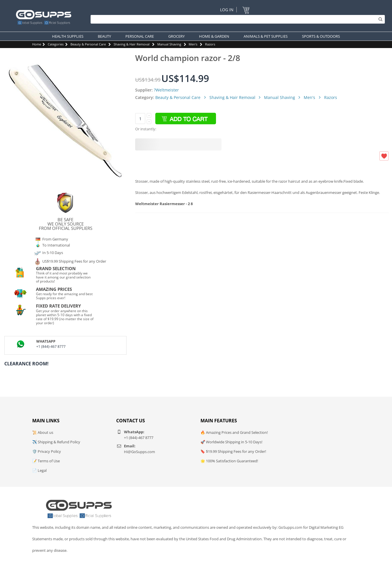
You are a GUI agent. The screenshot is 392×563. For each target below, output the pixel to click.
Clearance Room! (26, 364)
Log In (227, 10)
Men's (193, 44)
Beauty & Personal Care (88, 44)
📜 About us (43, 432)
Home (37, 44)
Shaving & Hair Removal (132, 44)
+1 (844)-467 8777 (51, 347)
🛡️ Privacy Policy (47, 451)
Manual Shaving (169, 44)
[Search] (236, 19)
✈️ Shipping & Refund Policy (56, 442)
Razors (210, 44)
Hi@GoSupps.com (139, 452)
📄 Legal (39, 470)
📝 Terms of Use (46, 461)
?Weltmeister (166, 90)
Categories (56, 44)
